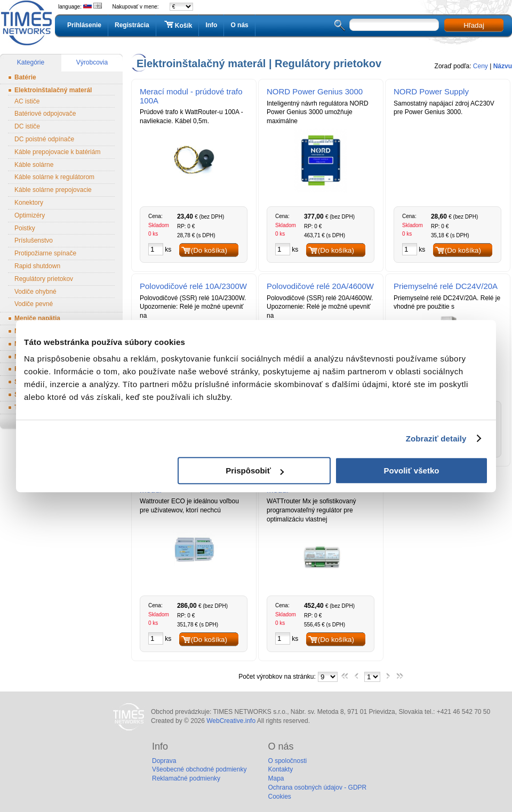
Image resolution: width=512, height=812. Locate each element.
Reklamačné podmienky (186, 778)
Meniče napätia (37, 318)
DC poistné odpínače (44, 139)
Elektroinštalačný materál (53, 90)
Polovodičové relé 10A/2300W (193, 286)
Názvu (503, 66)
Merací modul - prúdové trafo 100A (191, 96)
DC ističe (27, 126)
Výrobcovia (92, 62)
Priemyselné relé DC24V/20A (446, 286)
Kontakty (280, 769)
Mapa (276, 778)
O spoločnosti (287, 761)
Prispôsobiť (255, 471)
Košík (178, 25)
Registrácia (132, 25)
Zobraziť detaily (436, 439)
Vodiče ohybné (35, 292)
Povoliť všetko (412, 471)
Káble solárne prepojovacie (53, 190)
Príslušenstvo (34, 240)
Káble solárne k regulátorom (54, 177)
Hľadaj (474, 25)
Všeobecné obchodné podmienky (199, 769)
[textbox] (394, 25)
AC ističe (27, 101)
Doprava (164, 761)
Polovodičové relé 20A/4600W (320, 286)
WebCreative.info (231, 721)
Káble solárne (34, 165)
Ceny (481, 66)
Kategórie (31, 62)
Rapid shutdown (37, 266)
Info (211, 25)
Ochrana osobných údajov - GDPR (317, 787)
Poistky (25, 228)
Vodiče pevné (34, 304)
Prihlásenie (84, 25)
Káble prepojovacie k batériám (57, 152)
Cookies (279, 797)
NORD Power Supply (431, 91)
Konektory (29, 203)
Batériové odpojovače (45, 114)
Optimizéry (30, 215)
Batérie (25, 77)
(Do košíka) (209, 250)
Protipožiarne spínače (45, 253)
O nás (239, 25)
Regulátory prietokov (44, 279)
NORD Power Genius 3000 (315, 91)
